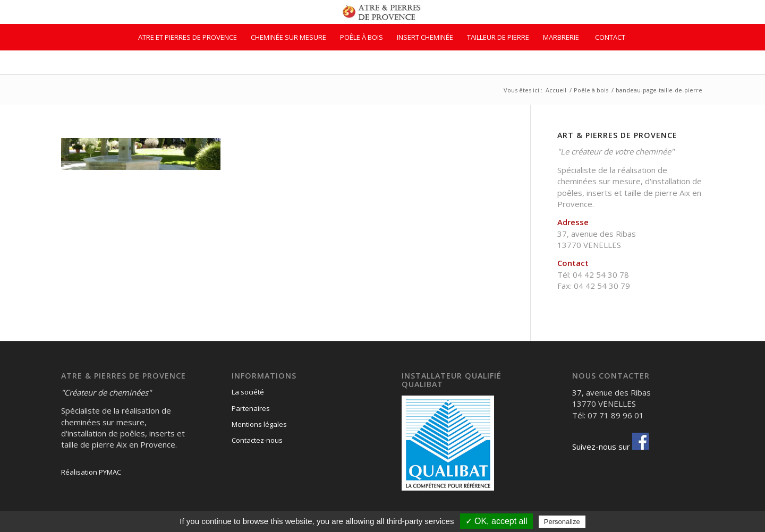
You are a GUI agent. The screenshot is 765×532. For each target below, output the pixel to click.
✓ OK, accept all (496, 521)
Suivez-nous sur (611, 447)
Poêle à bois (591, 90)
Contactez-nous (257, 440)
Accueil (556, 90)
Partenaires (251, 408)
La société (248, 392)
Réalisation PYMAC (91, 472)
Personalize (562, 522)
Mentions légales (259, 424)
